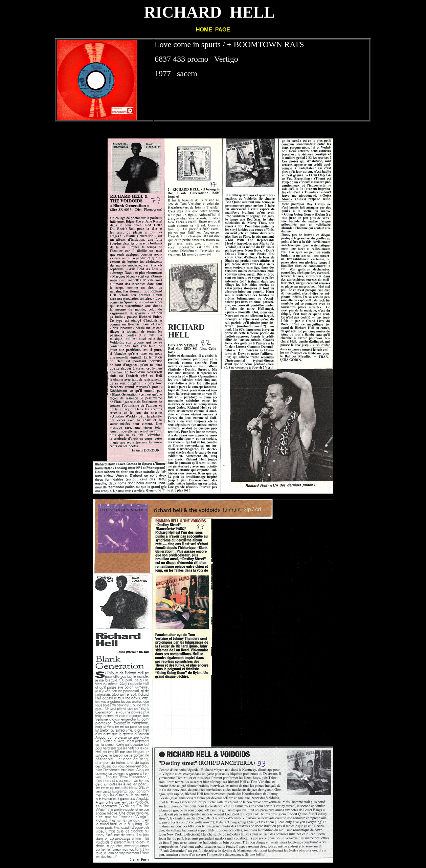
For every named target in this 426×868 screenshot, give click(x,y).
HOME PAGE (213, 30)
